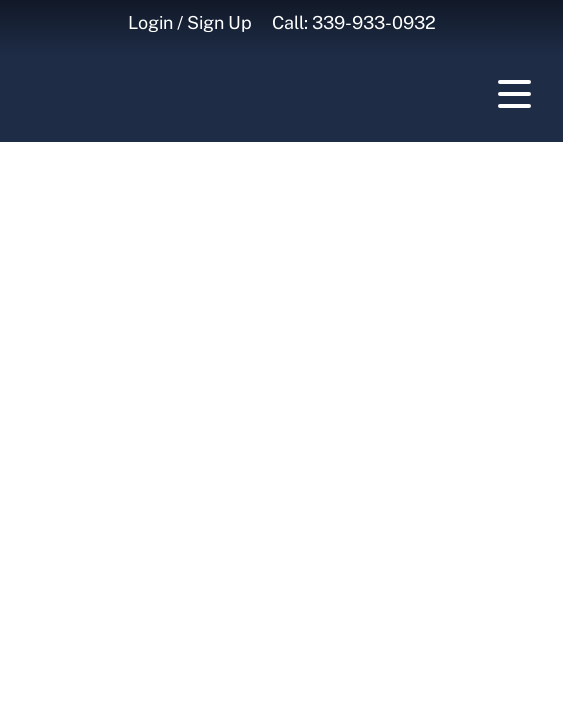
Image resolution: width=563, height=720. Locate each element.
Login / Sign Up (190, 22)
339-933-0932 (374, 22)
